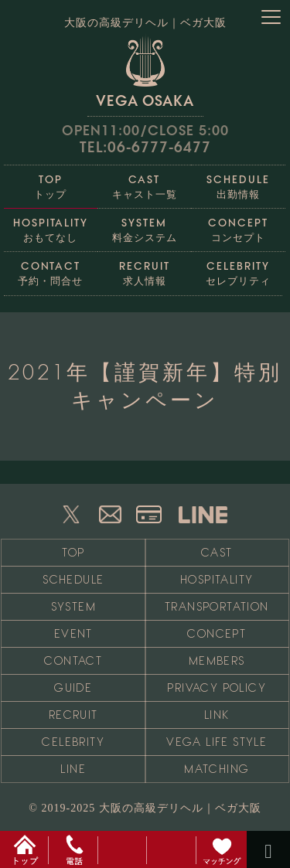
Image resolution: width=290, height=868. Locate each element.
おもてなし (51, 226)
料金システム (144, 226)
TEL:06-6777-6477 (145, 147)
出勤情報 (238, 183)
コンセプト (238, 226)
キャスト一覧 (144, 183)
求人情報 (144, 269)
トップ (51, 183)
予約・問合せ (51, 269)
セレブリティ (238, 269)
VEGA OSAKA (145, 71)
